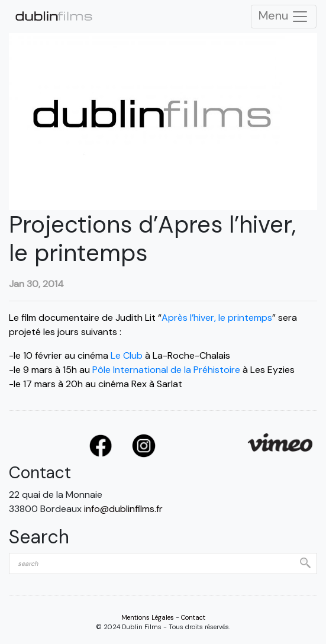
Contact (193, 617)
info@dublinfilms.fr (123, 509)
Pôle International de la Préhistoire (166, 370)
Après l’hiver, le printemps (217, 318)
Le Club (127, 355)
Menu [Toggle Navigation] (284, 17)
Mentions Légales (148, 617)
